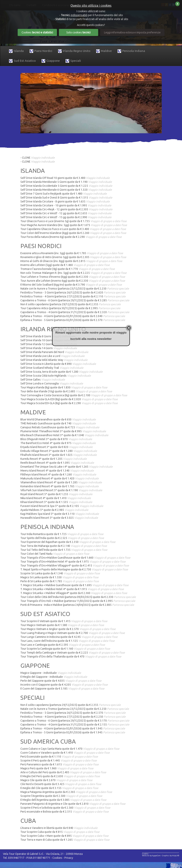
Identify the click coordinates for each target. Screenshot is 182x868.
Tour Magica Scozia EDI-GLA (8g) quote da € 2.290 (69, 403)
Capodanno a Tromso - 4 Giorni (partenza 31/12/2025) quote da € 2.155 (75, 725)
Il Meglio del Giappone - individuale (54, 677)
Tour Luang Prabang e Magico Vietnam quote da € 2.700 (73, 633)
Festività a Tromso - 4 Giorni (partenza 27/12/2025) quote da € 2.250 (73, 717)
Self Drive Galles (43, 380)
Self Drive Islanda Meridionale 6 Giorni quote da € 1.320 (66, 190)
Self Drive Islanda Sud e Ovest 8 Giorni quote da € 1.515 (66, 198)
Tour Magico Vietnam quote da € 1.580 (62, 625)
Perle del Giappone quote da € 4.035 (61, 681)
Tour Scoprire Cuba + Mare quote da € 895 (64, 836)
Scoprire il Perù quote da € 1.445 (59, 760)
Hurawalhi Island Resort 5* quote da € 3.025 (59, 518)
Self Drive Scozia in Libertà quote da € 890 (58, 364)
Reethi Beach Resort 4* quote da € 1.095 (57, 463)
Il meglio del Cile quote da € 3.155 (59, 788)
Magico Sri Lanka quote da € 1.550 (59, 577)
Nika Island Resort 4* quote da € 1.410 (56, 498)
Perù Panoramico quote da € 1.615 (60, 764)
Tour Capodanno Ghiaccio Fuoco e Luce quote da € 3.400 (73, 229)
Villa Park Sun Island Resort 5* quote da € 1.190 (61, 490)
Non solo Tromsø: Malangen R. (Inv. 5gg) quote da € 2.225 (74, 273)
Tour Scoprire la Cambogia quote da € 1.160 (65, 649)
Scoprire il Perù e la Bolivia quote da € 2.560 (65, 808)
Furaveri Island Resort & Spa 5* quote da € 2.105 (62, 506)
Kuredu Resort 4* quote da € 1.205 (54, 459)
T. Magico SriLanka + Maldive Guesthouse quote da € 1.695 (75, 585)
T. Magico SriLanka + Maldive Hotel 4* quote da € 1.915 (72, 589)
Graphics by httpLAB (171, 856)
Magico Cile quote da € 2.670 (56, 780)
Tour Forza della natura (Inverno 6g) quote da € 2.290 (71, 237)
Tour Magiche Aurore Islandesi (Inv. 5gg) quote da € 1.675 (74, 225)
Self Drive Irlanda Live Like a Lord (53, 356)
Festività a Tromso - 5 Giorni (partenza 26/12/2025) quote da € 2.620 (73, 292)
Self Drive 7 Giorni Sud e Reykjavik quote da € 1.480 (64, 194)
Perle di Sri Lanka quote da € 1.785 (60, 581)
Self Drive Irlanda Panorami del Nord (54, 352)
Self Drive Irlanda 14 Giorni (49, 348)
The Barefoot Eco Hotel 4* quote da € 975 (58, 443)
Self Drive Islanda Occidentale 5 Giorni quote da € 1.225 (66, 186)
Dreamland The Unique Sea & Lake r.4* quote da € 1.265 (67, 467)
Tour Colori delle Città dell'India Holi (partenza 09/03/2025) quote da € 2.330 (78, 597)
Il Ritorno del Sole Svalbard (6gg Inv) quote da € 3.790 (71, 285)
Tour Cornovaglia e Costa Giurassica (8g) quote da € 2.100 (74, 395)
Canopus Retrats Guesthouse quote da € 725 (60, 427)
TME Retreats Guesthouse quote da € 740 (58, 423)
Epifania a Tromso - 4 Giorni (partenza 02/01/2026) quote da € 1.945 (73, 728)
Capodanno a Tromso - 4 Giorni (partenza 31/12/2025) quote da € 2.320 (75, 312)
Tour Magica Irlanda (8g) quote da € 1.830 (64, 387)
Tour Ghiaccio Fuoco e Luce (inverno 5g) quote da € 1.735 (74, 221)
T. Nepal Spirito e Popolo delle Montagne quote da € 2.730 (74, 569)
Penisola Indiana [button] (131, 51)
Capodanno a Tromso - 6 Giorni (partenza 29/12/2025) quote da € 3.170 (75, 721)
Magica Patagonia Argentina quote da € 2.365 (66, 792)
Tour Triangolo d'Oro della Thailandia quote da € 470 (71, 657)
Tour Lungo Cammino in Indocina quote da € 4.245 (69, 637)
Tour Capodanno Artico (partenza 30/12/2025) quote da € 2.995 (70, 308)
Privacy (69, 858)
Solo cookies (78, 32)
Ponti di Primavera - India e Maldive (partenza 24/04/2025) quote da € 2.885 (77, 605)
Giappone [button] (51, 61)
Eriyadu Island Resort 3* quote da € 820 (57, 447)
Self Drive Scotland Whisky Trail (52, 368)
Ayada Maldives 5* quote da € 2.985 (54, 510)
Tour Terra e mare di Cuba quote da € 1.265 (65, 840)
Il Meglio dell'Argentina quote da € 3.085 (63, 800)
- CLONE (38, 158)
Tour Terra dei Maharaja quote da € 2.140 (64, 546)
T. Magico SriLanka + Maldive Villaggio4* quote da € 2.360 (74, 593)
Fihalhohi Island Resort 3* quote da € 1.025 (59, 455)
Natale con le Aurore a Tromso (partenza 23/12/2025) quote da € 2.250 (75, 289)
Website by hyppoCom (151, 856)
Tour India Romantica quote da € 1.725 (62, 534)
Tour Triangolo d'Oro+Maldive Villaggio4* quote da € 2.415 (75, 565)
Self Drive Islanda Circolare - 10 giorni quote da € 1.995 (66, 205)
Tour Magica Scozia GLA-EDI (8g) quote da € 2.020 (69, 399)
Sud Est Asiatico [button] (22, 61)
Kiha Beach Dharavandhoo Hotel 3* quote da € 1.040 (64, 435)
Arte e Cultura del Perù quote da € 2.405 (63, 772)
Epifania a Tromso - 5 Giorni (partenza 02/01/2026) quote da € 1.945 (73, 732)
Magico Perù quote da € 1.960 (57, 768)
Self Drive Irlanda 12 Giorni (49, 344)
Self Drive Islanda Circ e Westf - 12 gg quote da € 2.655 (66, 213)
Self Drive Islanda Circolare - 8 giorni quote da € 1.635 (65, 201)
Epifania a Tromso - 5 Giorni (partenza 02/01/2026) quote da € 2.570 (73, 320)
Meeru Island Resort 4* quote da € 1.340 (57, 471)
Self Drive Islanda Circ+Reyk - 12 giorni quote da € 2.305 (66, 209)
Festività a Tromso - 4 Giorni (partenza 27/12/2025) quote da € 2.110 (73, 296)
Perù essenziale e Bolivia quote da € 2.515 (65, 812)
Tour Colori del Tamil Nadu (55, 554)
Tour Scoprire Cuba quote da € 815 (60, 832)
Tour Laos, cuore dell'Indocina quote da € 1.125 (68, 641)
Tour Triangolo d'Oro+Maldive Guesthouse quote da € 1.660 (75, 558)
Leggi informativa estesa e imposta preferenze (132, 32)
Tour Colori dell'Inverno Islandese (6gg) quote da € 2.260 (73, 233)
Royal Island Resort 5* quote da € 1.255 (56, 494)
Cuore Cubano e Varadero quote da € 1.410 (65, 753)
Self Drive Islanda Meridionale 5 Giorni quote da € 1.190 (66, 182)
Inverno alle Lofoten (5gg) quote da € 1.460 (65, 265)
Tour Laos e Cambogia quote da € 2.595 (63, 645)
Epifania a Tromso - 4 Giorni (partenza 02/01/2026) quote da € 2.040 (73, 316)
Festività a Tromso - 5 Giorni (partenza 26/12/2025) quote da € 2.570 (73, 713)
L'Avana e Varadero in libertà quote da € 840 (59, 828)
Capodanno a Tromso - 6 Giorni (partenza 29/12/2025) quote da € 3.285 (75, 300)
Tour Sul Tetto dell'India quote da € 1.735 (64, 550)
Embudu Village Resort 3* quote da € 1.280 (59, 451)
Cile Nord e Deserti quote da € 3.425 (61, 784)
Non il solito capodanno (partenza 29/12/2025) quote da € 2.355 (71, 304)
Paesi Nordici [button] (41, 51)
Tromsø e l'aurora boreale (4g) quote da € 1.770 (68, 269)
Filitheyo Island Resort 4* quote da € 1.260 (58, 474)
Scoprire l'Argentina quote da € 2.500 (61, 796)
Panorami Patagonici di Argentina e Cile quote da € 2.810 (73, 804)
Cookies (57, 858)
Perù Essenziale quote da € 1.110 (59, 757)
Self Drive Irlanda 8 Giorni (48, 336)
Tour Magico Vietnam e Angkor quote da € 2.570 (68, 629)
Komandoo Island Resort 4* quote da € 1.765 (60, 486)
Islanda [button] (16, 51)
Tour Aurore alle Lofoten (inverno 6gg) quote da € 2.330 (73, 281)
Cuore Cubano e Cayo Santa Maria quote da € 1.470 (70, 749)
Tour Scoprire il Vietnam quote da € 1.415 (64, 621)
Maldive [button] (104, 51)
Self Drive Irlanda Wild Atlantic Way (54, 360)
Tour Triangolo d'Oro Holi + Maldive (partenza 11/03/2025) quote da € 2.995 (78, 601)
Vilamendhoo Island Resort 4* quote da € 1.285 (61, 482)
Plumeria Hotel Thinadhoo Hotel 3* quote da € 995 (63, 431)
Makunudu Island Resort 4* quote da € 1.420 (60, 478)
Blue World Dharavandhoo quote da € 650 (58, 419)
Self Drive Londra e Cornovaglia (52, 383)
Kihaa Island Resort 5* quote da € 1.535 (56, 502)
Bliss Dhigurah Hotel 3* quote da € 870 (56, 439)
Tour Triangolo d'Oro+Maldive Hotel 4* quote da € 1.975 (73, 562)
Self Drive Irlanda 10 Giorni (49, 340)
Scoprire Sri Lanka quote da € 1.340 (60, 573)
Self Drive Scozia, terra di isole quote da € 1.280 (62, 372)
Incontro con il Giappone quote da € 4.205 (64, 685)
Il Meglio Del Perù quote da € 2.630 (60, 776)
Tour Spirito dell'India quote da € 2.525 (62, 538)
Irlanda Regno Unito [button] (74, 51)
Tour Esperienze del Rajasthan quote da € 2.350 (68, 542)
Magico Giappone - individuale (51, 673)
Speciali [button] (73, 61)
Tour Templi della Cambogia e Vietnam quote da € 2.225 (73, 653)
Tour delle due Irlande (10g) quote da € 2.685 (66, 391)
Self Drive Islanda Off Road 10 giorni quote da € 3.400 (65, 178)
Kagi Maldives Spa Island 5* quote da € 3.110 (60, 514)
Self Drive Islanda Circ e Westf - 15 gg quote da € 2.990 (66, 217)
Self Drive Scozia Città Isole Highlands (56, 376)
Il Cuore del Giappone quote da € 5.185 (62, 689)
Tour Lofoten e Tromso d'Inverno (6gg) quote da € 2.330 (73, 277)
